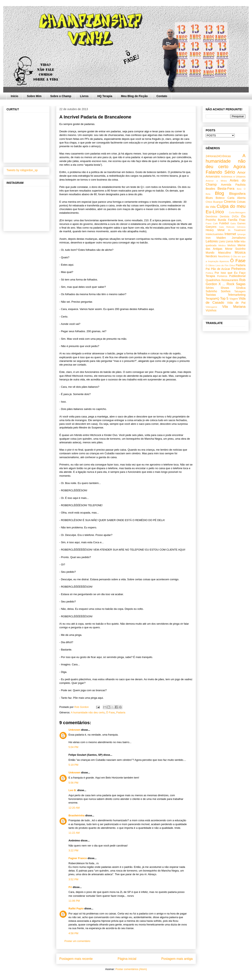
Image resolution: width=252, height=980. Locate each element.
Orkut (232, 265)
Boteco (220, 198)
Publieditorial (237, 276)
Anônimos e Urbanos (233, 177)
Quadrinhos (213, 280)
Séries (210, 288)
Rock (230, 284)
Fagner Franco (78, 858)
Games (241, 223)
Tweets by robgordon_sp (22, 170)
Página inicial (127, 959)
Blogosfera (237, 194)
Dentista (225, 217)
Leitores (212, 241)
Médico (222, 245)
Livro (222, 241)
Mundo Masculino (218, 253)
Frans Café (212, 223)
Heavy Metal (215, 230)
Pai (208, 269)
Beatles (210, 189)
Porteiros (222, 276)
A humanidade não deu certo (88, 712)
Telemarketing (237, 295)
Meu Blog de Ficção (134, 96)
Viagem (234, 299)
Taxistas (211, 295)
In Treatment (237, 230)
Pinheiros (238, 269)
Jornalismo (239, 238)
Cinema (230, 202)
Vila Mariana (234, 307)
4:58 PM (73, 933)
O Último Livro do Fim (217, 265)
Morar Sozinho (235, 249)
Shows (225, 288)
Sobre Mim (34, 96)
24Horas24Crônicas (218, 156)
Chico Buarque (214, 202)
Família (233, 220)
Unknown (74, 730)
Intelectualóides (215, 234)
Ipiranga (241, 234)
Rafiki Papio (76, 908)
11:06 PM (74, 901)
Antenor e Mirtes (216, 181)
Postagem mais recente (76, 959)
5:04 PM (73, 747)
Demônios (211, 217)
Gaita (233, 223)
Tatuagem (240, 291)
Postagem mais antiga (177, 959)
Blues (209, 198)
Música (240, 252)
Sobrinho (211, 291)
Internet (230, 234)
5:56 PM (73, 783)
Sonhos (226, 291)
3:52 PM (73, 879)
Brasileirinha (77, 815)
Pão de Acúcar (221, 269)
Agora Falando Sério (226, 169)
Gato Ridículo (227, 227)
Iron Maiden (216, 238)
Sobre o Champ (61, 96)
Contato (162, 96)
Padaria (121, 712)
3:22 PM (73, 850)
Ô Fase (110, 712)
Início (15, 96)
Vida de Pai (236, 303)
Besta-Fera (226, 189)
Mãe (237, 241)
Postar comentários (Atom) (131, 969)
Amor (241, 172)
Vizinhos (211, 310)
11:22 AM (74, 833)
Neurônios (224, 256)
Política (209, 273)
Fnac (242, 220)
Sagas (241, 284)
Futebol (224, 223)
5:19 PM (73, 765)
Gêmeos (241, 227)
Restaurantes (230, 280)
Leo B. (73, 790)
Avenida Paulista (233, 185)
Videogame (211, 307)
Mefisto (232, 245)
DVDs (235, 217)
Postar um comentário (77, 941)
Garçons (211, 227)
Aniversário (213, 176)
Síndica (241, 288)
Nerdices (211, 256)
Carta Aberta (236, 198)
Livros (84, 96)
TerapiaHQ (212, 299)
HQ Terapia (105, 96)
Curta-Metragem (237, 212)
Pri (70, 887)
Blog (219, 193)
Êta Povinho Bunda (226, 218)
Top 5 (224, 298)
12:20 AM (74, 808)
